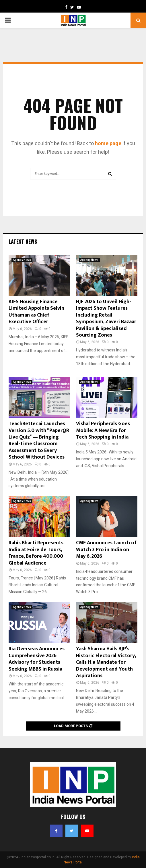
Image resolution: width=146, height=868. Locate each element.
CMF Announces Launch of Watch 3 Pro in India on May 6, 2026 (106, 550)
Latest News (23, 241)
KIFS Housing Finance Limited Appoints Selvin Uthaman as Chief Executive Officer (36, 312)
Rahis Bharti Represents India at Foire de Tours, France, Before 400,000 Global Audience (36, 553)
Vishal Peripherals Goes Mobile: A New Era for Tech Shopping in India (103, 430)
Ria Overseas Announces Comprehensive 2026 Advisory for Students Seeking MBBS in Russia (37, 659)
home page (108, 143)
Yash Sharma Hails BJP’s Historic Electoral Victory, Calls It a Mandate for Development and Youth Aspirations (106, 662)
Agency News (22, 260)
